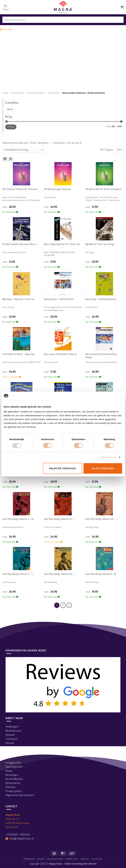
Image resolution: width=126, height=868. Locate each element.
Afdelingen (12, 727)
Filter (11, 127)
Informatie (29, 859)
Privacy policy (14, 791)
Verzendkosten (14, 779)
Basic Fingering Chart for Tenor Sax (62, 244)
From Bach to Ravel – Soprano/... (19, 354)
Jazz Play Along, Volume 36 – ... (60, 574)
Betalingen (12, 775)
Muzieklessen (13, 731)
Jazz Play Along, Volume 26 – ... (101, 519)
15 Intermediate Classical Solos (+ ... (21, 244)
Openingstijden (14, 767)
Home (5, 93)
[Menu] (5, 7)
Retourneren (13, 783)
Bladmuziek (18, 93)
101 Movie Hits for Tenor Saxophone (103, 189)
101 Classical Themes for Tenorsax (20, 189)
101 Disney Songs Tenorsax (57, 189)
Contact (85, 859)
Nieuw (10, 109)
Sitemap (10, 787)
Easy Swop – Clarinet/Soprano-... (102, 299)
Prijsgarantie (13, 763)
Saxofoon (54, 93)
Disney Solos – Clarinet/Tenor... (59, 299)
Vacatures (12, 739)
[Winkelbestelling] (24, 150)
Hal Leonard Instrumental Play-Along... (101, 356)
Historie (10, 735)
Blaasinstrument (36, 93)
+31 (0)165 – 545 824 (18, 835)
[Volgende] (69, 605)
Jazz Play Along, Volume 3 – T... (18, 574)
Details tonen (109, 457)
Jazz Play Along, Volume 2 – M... (19, 519)
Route (9, 771)
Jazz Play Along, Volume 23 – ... (60, 519)
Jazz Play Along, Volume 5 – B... (101, 574)
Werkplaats (72, 859)
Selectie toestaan (62, 468)
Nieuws (10, 743)
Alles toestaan (103, 468)
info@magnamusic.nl (21, 839)
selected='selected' (119, 150)
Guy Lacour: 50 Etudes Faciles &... (61, 354)
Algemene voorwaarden (20, 795)
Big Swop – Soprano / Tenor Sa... (19, 299)
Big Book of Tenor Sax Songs (100, 244)
